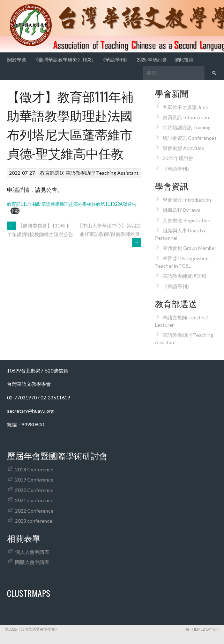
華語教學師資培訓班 (185, 276)
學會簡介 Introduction (187, 200)
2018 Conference (34, 469)
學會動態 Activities (183, 148)
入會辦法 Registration (186, 220)
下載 (15, 211)
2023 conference (34, 521)
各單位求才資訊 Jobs (185, 107)
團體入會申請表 (32, 562)
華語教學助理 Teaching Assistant (102, 173)
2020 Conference (34, 490)
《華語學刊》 (115, 59)
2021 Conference (34, 500)
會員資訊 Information (186, 117)
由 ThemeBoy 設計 (202, 629)
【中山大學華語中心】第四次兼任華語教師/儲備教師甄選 (109, 234)
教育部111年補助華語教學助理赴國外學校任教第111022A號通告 (72, 204)
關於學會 (17, 59)
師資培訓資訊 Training (187, 127)
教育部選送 (52, 173)
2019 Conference (34, 480)
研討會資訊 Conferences (190, 138)
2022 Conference (34, 511)
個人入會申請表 (32, 552)
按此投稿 (184, 59)
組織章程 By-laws (181, 210)
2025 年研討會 (152, 59)
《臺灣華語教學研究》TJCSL (64, 59)
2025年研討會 (178, 158)
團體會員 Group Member (189, 248)
